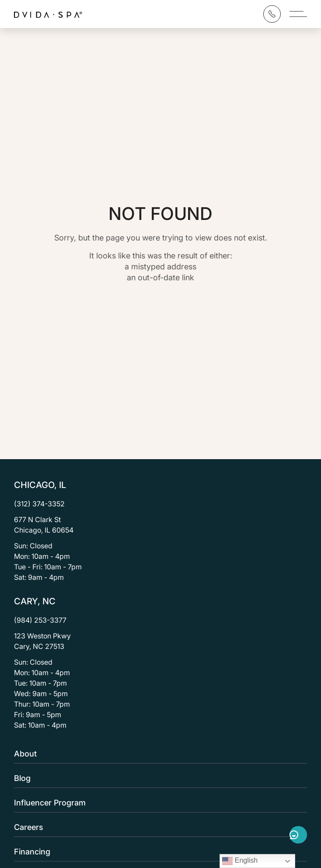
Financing (158, 852)
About (158, 754)
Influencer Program (158, 803)
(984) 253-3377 (40, 620)
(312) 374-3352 (39, 504)
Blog (158, 778)
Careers (158, 827)
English (240, 861)
